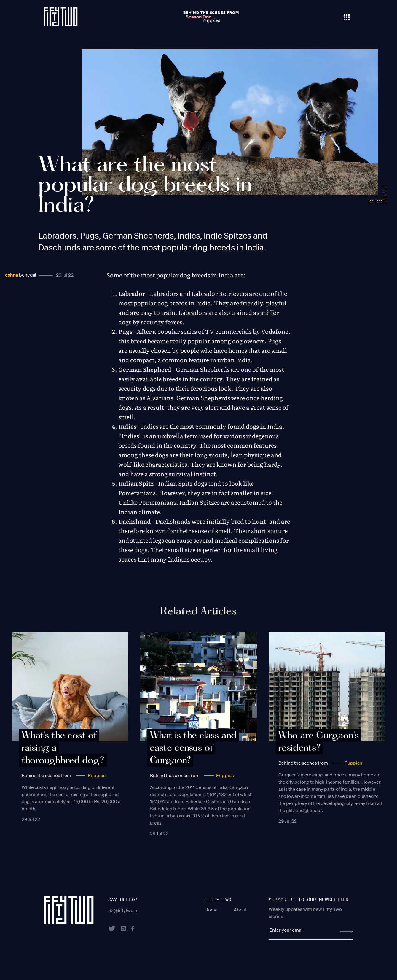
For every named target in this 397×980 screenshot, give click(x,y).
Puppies (97, 775)
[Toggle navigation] (347, 17)
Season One (198, 17)
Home (211, 910)
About (240, 910)
